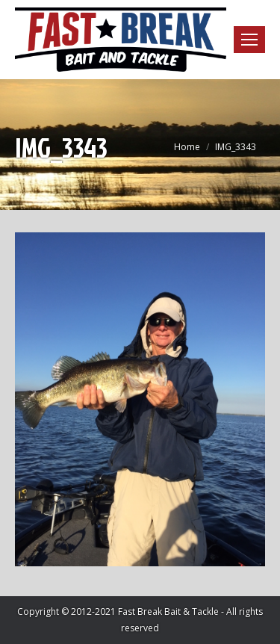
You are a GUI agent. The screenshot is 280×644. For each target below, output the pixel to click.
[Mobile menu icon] (249, 40)
